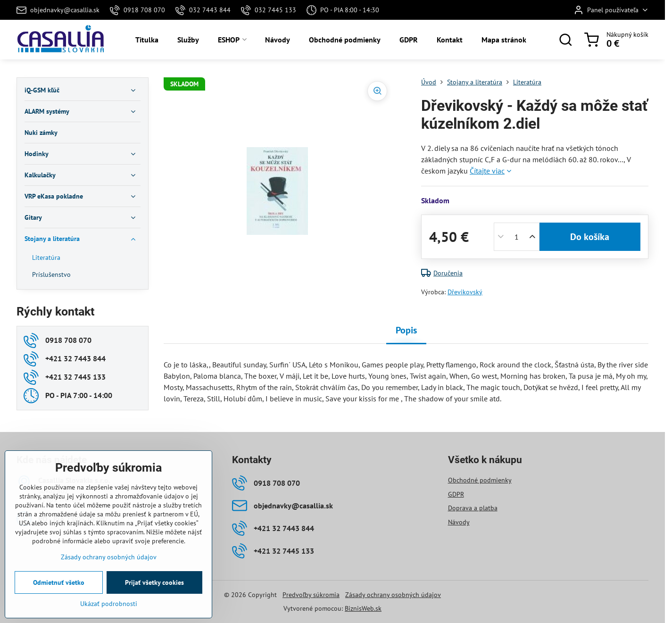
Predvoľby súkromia (311, 595)
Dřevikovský (465, 292)
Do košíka (590, 237)
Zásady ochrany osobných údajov (393, 595)
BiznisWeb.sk (363, 608)
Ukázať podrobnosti (109, 604)
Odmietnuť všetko (59, 582)
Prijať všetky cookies (154, 582)
